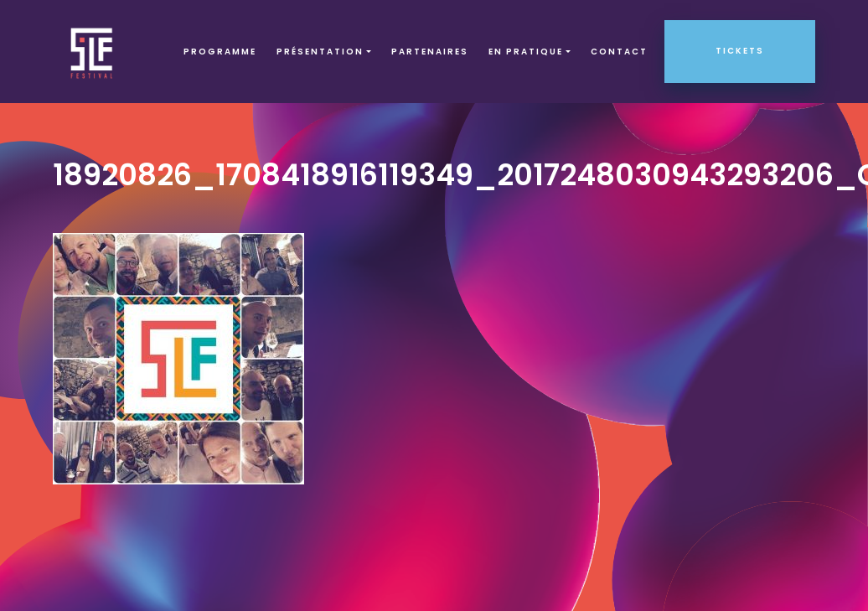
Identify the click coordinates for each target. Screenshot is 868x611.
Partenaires (430, 52)
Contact (619, 52)
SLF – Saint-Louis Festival (93, 52)
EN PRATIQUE (526, 52)
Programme (220, 52)
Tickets (740, 51)
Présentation (320, 52)
